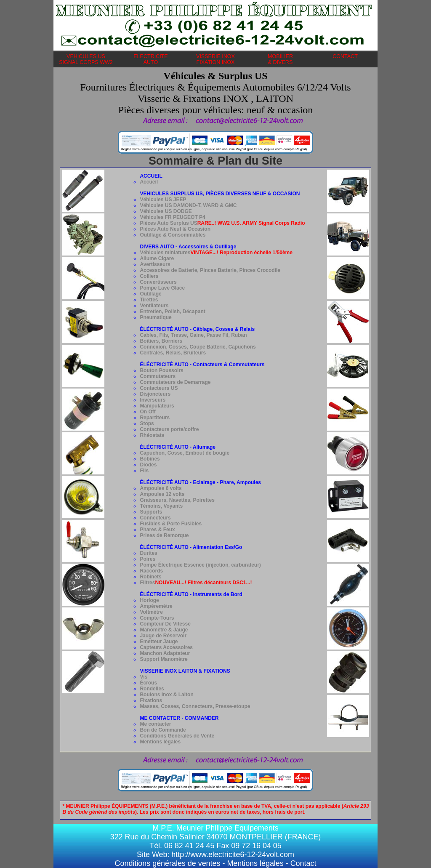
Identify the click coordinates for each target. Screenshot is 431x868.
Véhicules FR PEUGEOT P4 (172, 217)
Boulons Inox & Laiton (166, 695)
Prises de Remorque (164, 535)
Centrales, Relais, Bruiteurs (173, 353)
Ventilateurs (154, 306)
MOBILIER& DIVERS (280, 59)
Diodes (148, 465)
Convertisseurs (158, 282)
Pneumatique (156, 317)
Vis (144, 677)
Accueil (149, 182)
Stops (147, 423)
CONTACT (345, 59)
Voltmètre (151, 612)
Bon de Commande (163, 730)
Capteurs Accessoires (166, 647)
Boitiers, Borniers (161, 341)
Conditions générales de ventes (168, 863)
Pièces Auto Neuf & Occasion (175, 229)
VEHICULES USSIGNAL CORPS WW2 (86, 59)
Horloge (149, 600)
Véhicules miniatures (165, 253)
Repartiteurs (155, 418)
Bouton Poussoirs (161, 370)
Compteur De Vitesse (165, 624)
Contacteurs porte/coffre (169, 429)
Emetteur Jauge (159, 642)
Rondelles (152, 689)
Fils (144, 471)
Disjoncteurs (155, 394)
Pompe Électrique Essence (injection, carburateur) (200, 565)
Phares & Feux (157, 530)
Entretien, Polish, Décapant (172, 312)
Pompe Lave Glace (162, 288)
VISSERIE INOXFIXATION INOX (215, 59)
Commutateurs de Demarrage (175, 382)
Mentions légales (160, 742)
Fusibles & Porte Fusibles (171, 524)
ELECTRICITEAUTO (150, 59)
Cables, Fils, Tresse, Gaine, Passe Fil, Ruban (193, 335)
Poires (148, 559)
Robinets (150, 577)
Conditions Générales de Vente (177, 736)
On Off (148, 412)
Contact (303, 863)
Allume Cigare (157, 258)
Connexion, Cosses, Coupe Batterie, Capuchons (198, 347)
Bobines (150, 459)
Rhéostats (152, 435)
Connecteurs (155, 518)
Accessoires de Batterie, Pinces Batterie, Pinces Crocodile (210, 270)
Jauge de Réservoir (163, 636)
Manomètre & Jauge (164, 630)
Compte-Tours (157, 618)
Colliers (149, 276)
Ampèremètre (156, 606)
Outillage (150, 294)
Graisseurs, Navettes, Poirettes (177, 500)
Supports (151, 512)
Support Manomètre (164, 659)
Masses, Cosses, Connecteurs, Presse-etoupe (195, 706)
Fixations (151, 700)
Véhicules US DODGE (166, 211)
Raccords (151, 571)
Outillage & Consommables (173, 235)
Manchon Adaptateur (165, 653)
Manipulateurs (157, 406)
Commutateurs (158, 376)
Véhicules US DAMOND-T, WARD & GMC (188, 205)
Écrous (148, 683)
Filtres (196, 583)
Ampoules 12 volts (162, 494)
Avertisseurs (155, 264)
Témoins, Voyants (161, 506)
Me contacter (155, 724)
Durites (148, 553)
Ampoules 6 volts (161, 488)
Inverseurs (153, 400)
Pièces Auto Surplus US (222, 223)
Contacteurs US (159, 388)
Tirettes (149, 300)
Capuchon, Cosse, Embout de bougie (185, 453)
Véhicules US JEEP (163, 200)
